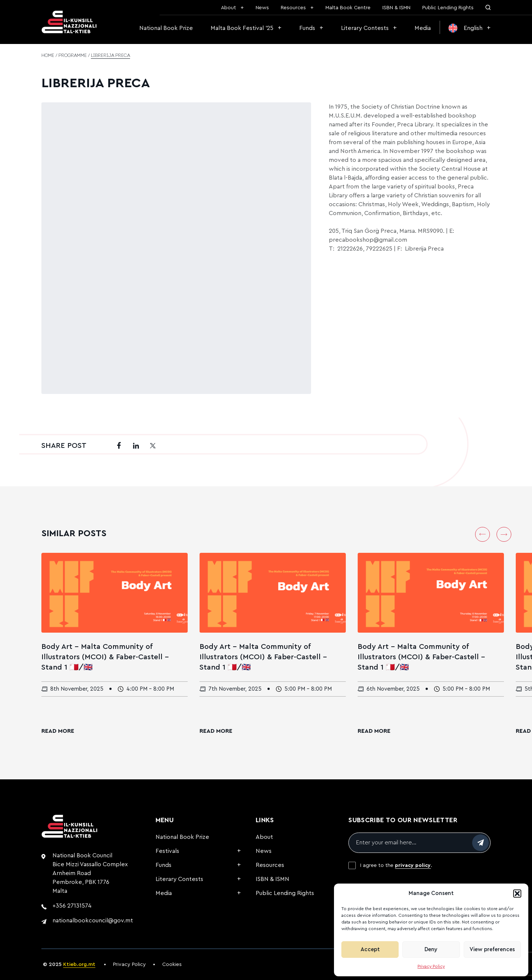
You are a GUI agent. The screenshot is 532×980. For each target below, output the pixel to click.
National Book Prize (166, 28)
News (262, 8)
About (229, 8)
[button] (517, 894)
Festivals (167, 851)
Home (48, 56)
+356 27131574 (72, 906)
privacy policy (413, 865)
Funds (307, 28)
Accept (370, 950)
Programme (73, 56)
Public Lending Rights (448, 8)
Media (423, 28)
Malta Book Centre (348, 8)
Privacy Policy (431, 966)
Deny (431, 950)
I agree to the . (396, 865)
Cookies (172, 964)
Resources (293, 8)
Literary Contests (365, 28)
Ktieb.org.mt (79, 964)
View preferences (492, 950)
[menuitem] (470, 28)
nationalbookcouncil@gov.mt (93, 921)
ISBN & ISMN (396, 8)
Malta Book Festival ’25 (242, 28)
